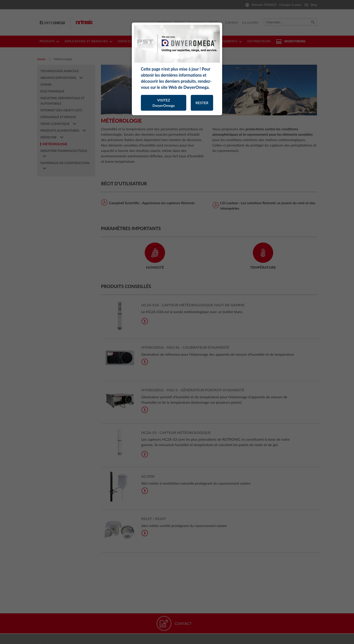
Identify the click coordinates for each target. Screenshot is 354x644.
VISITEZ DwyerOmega (163, 103)
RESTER (202, 103)
